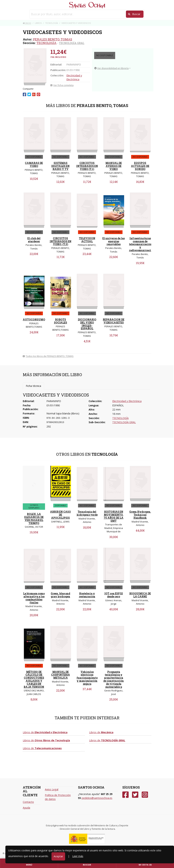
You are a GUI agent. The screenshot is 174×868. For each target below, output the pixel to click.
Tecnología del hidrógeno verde (87, 513)
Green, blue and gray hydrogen (60, 595)
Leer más (78, 856)
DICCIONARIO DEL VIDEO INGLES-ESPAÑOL (87, 324)
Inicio (27, 23)
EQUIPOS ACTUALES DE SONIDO (140, 166)
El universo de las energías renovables (114, 241)
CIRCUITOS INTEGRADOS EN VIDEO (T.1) (87, 166)
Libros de (45, 732)
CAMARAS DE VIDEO (34, 164)
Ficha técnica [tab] (33, 386)
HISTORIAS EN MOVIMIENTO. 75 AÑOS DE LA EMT (114, 516)
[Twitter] (135, 795)
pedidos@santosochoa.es (97, 798)
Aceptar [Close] (58, 856)
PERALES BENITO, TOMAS (53, 39)
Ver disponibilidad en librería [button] (111, 68)
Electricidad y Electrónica (127, 401)
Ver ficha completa (62, 85)
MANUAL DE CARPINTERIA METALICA (61, 675)
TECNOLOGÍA (46, 43)
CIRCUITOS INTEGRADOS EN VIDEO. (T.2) (61, 241)
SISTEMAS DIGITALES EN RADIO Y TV (60, 166)
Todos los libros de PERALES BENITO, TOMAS (48, 356)
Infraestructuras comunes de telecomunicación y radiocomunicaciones (143, 244)
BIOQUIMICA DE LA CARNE (140, 595)
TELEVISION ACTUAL (87, 240)
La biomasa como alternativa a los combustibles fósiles (34, 598)
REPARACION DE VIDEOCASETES (114, 321)
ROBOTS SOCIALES (61, 321)
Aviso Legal (52, 789)
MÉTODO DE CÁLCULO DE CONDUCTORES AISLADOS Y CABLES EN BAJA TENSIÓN (34, 679)
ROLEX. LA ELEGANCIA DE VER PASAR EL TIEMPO (34, 518)
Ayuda (26, 808)
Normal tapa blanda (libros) (63, 413)
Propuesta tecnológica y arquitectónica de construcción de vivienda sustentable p (114, 679)
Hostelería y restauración (87, 595)
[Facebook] (125, 795)
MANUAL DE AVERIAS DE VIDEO (114, 166)
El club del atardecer (34, 240)
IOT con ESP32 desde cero (114, 595)
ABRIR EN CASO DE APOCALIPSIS (60, 515)
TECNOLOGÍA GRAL (72, 43)
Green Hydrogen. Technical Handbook (140, 515)
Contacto (28, 802)
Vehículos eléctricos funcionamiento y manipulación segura (87, 678)
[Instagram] (145, 795)
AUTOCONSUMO (34, 319)
